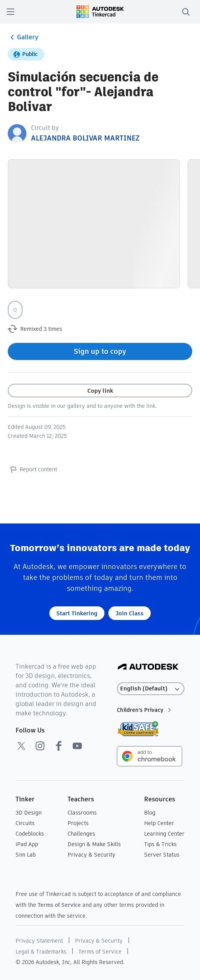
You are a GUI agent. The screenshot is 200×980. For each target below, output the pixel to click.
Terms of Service (59, 905)
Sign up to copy (100, 351)
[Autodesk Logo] (148, 667)
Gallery (23, 37)
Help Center (159, 823)
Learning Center (164, 834)
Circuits (25, 823)
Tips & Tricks (160, 844)
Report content (32, 469)
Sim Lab (26, 855)
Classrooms (82, 813)
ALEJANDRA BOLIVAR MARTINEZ (85, 138)
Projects (78, 823)
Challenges (81, 834)
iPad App (27, 844)
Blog (150, 813)
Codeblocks (30, 834)
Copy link (100, 391)
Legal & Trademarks (41, 952)
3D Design (29, 813)
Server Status (162, 855)
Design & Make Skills (94, 844)
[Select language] (151, 689)
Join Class (130, 613)
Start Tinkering (77, 613)
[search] (186, 12)
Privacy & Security (91, 855)
